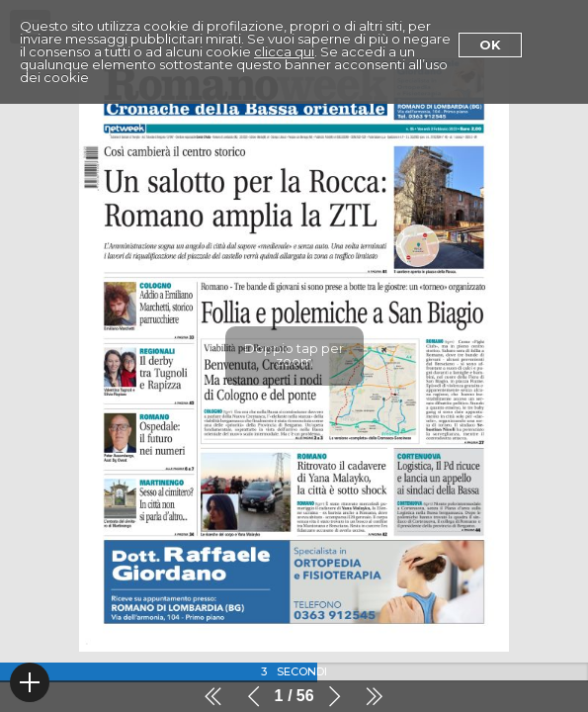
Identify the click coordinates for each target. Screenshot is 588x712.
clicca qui (284, 51)
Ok (490, 44)
